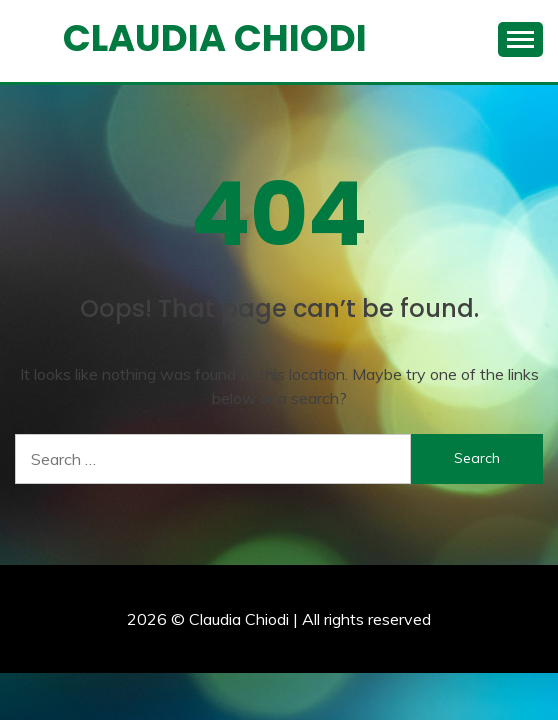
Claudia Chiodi (215, 38)
